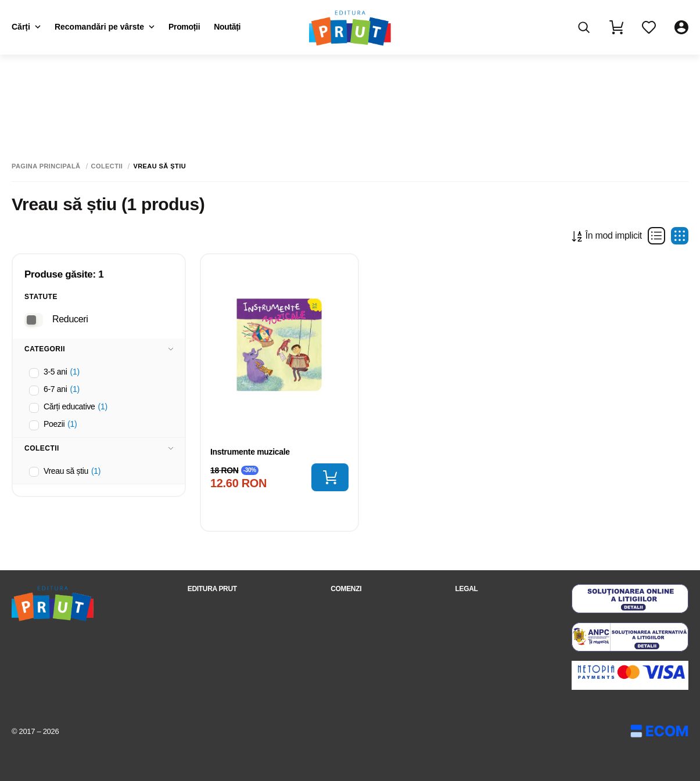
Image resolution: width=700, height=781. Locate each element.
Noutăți (227, 27)
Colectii (107, 166)
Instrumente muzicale (250, 452)
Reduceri (70, 319)
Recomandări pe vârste (105, 27)
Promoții (184, 27)
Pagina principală (46, 166)
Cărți (26, 27)
